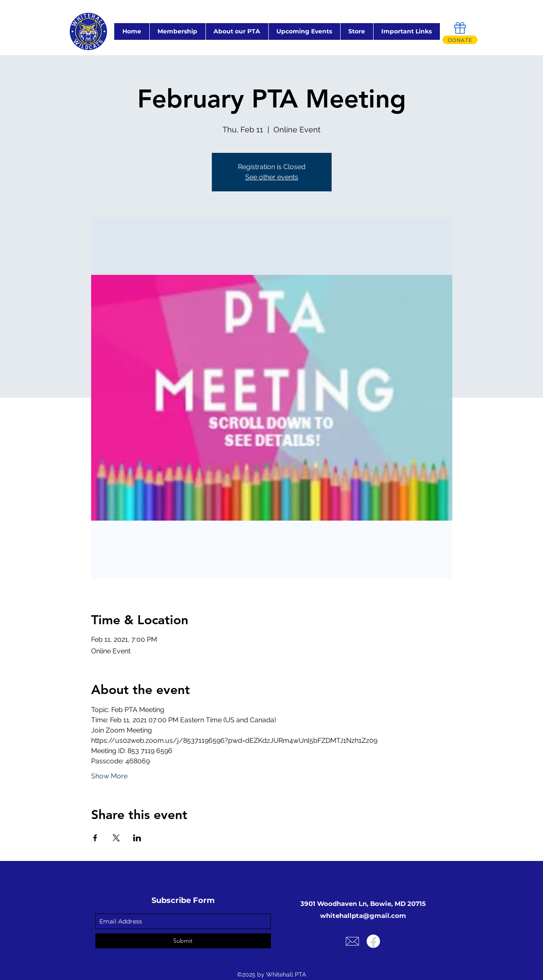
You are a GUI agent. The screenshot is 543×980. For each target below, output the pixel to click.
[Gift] (460, 28)
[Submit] (183, 941)
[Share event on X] (116, 838)
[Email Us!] (352, 941)
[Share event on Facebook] (95, 838)
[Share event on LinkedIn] (137, 838)
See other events (272, 177)
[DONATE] (460, 40)
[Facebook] (373, 941)
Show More (109, 776)
